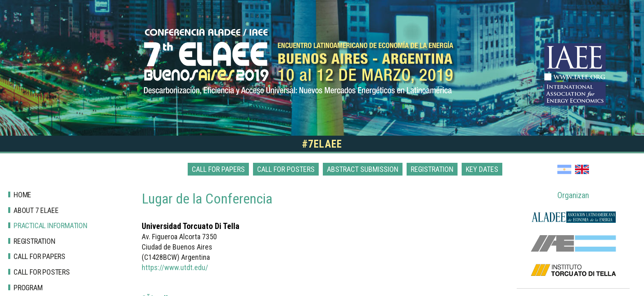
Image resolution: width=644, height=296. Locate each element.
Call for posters (286, 169)
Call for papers (218, 169)
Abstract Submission (363, 169)
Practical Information (51, 225)
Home (22, 195)
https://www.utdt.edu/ (175, 267)
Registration (432, 169)
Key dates (482, 169)
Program (28, 288)
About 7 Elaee (36, 210)
